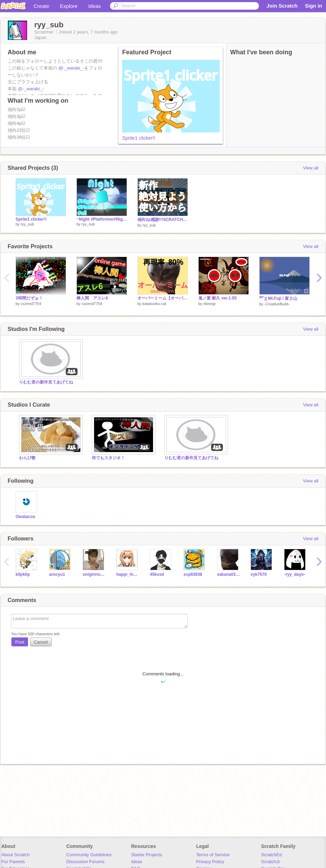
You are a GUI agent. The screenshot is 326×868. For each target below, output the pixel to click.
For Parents (13, 862)
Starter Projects (147, 855)
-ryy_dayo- (295, 574)
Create (41, 6)
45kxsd (157, 574)
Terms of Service (213, 855)
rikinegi (210, 304)
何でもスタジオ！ (108, 458)
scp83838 (193, 574)
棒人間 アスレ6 (92, 298)
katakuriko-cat (154, 304)
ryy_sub (28, 224)
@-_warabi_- (71, 68)
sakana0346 (229, 574)
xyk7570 (259, 574)
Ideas (95, 6)
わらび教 (27, 458)
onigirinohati (94, 574)
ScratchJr (270, 862)
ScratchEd (271, 855)
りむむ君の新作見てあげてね (46, 382)
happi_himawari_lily (128, 574)
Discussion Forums (85, 862)
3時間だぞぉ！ (29, 298)
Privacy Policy (210, 862)
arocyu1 (57, 574)
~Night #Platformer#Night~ (102, 219)
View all (311, 168)
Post (20, 642)
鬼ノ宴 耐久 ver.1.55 (218, 298)
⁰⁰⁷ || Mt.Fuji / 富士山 (278, 298)
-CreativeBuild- (277, 304)
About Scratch (16, 855)
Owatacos (25, 517)
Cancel (41, 642)
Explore (69, 6)
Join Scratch (282, 6)
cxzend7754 (31, 304)
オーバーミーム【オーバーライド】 (163, 298)
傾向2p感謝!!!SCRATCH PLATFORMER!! (163, 220)
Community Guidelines (89, 855)
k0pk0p (23, 574)
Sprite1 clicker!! (139, 138)
